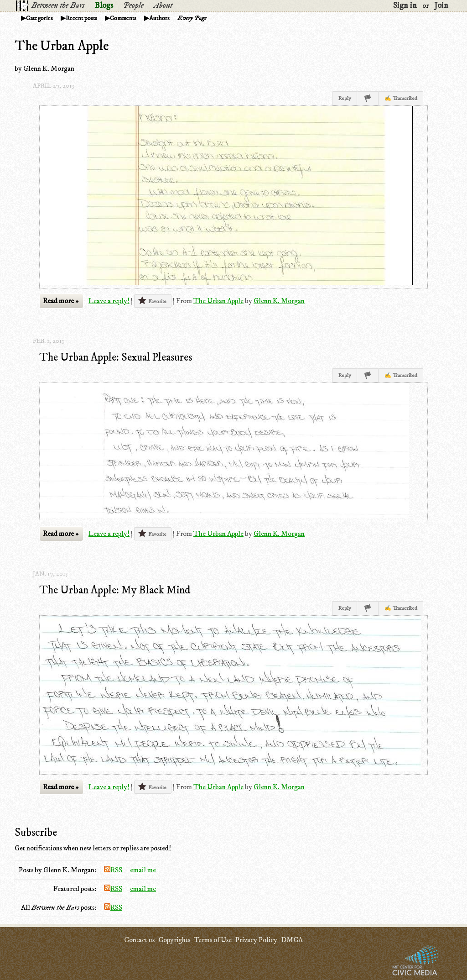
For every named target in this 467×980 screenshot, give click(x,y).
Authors (159, 18)
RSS (113, 870)
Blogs (104, 5)
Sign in (405, 5)
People (133, 5)
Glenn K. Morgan (279, 301)
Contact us (139, 940)
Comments (123, 18)
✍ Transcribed (401, 98)
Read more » (61, 301)
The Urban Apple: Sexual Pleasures (116, 357)
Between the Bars (58, 5)
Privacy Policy (256, 940)
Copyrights (174, 940)
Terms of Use (213, 940)
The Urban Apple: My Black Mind (115, 590)
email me (143, 870)
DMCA (292, 940)
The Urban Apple (218, 301)
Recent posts (81, 18)
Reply (345, 98)
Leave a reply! (109, 301)
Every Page (192, 18)
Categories (39, 18)
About (163, 5)
